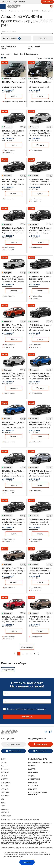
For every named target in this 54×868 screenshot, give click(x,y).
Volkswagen (6, 816)
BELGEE (5, 772)
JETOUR (5, 789)
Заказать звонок (47, 2)
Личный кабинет (41, 744)
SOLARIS (5, 792)
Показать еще (27, 647)
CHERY (4, 779)
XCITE (4, 762)
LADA (4, 759)
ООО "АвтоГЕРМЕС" (17, 820)
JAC (3, 806)
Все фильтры (12, 38)
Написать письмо (41, 751)
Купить (14, 96)
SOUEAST (6, 812)
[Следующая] (39, 654)
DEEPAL (5, 786)
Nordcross (5, 769)
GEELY (4, 766)
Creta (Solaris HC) (8, 47)
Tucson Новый (34, 47)
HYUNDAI (5, 796)
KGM (3, 802)
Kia (3, 799)
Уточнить (40, 145)
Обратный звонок (14, 751)
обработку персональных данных (32, 709)
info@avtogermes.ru (37, 739)
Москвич (5, 809)
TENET (4, 776)
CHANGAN (6, 782)
